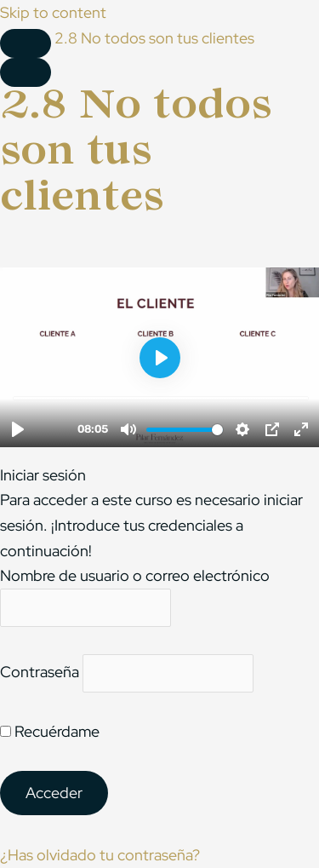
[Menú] (26, 72)
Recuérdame (50, 731)
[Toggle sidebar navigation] (26, 43)
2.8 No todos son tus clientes (154, 38)
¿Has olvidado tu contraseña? (100, 855)
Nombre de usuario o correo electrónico (135, 575)
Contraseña (40, 672)
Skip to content (53, 12)
